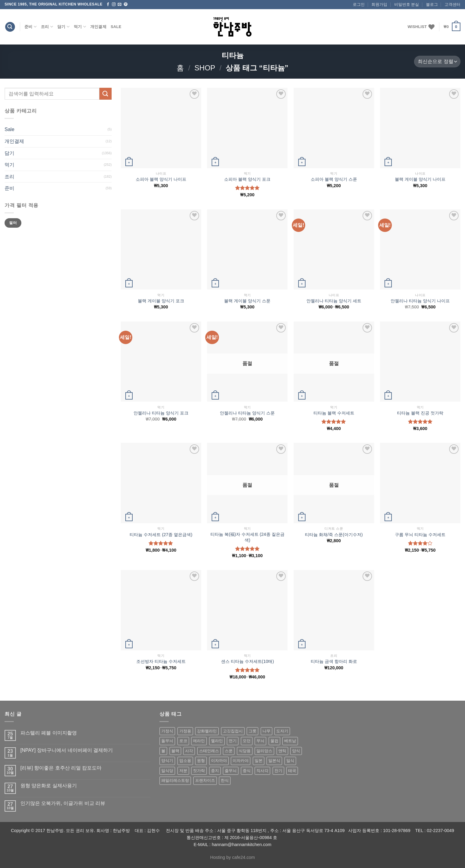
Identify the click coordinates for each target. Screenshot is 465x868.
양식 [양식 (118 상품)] (296, 751)
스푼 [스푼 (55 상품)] (229, 751)
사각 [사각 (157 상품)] (189, 751)
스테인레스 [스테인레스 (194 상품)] (209, 751)
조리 (47, 27)
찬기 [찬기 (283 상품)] (278, 771)
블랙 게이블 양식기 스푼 (247, 301)
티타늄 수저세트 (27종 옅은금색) (161, 535)
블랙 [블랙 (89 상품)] (175, 751)
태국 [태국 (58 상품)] (292, 771)
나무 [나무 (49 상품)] (266, 731)
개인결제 (98, 27)
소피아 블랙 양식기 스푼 (334, 179)
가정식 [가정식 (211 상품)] (167, 731)
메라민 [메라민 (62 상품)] (199, 741)
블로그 (432, 4)
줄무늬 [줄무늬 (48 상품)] (231, 771)
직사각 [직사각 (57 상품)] (262, 771)
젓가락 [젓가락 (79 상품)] (199, 771)
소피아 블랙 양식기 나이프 (161, 179)
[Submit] (106, 94)
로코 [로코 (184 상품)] (183, 741)
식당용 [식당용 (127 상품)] (245, 751)
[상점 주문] (437, 62)
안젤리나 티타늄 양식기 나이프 (420, 301)
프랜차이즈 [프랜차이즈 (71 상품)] (205, 780)
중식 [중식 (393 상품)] (247, 771)
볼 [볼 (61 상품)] (163, 751)
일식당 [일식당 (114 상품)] (167, 771)
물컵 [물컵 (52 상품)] (274, 741)
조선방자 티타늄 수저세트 (161, 661)
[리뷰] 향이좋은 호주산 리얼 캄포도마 (61, 768)
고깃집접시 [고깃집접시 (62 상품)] (233, 731)
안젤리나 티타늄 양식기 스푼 (247, 413)
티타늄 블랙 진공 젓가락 (420, 413)
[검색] (10, 27)
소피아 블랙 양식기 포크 (247, 179)
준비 (30, 27)
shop (205, 68)
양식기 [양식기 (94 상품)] (167, 761)
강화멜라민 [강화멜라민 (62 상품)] (207, 731)
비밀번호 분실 (407, 4)
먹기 (80, 27)
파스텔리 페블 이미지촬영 (49, 733)
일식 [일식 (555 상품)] (290, 761)
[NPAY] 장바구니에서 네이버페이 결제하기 (67, 750)
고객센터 (452, 4)
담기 (63, 27)
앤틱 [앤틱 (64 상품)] (282, 751)
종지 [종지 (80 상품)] (215, 771)
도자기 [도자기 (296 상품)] (282, 731)
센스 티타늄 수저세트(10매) (248, 661)
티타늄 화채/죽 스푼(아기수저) (334, 535)
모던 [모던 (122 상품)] (247, 741)
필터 (13, 223)
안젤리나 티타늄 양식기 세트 (334, 301)
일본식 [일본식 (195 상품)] (274, 761)
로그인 (359, 4)
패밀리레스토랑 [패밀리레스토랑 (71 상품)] (175, 780)
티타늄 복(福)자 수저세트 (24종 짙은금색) (247, 537)
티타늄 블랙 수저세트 (334, 413)
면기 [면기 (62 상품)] (233, 741)
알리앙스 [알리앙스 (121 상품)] (264, 751)
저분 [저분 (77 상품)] (183, 771)
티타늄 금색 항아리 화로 (334, 661)
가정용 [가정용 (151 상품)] (185, 731)
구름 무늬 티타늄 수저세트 (420, 535)
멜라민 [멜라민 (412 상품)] (217, 741)
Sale (116, 27)
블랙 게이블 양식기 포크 (161, 301)
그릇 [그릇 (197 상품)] (252, 731)
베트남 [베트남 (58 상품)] (290, 741)
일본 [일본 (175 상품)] (259, 761)
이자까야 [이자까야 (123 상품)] (219, 761)
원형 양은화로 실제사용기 (49, 786)
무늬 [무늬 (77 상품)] (260, 741)
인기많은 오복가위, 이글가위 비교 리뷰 (63, 803)
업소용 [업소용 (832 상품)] (185, 761)
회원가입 (379, 4)
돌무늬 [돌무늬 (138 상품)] (167, 741)
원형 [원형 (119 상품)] (201, 761)
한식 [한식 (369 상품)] (225, 780)
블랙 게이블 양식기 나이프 (420, 179)
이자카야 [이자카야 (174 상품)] (241, 761)
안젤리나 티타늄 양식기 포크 (161, 413)
